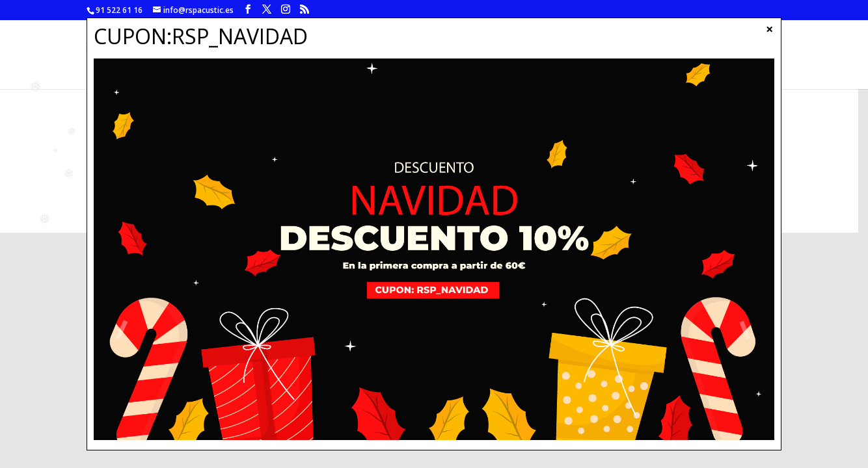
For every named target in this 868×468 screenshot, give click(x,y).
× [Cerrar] (769, 29)
